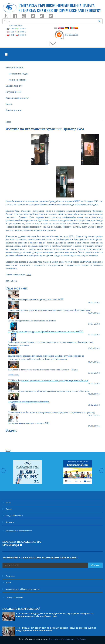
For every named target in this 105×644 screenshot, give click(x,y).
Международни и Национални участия (21, 589)
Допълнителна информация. (62, 639)
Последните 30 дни (18, 74)
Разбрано (81, 639)
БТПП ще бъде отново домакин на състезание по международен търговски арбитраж (48, 380)
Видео (9, 104)
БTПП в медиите (14, 86)
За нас (7, 502)
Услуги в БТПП (13, 92)
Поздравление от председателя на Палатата (28, 402)
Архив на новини (17, 80)
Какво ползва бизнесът (17, 98)
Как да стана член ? (13, 516)
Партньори (9, 576)
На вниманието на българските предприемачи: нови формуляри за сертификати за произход (51, 412)
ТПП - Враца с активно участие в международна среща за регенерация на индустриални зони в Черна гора (56, 629)
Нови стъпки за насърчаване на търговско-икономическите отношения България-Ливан (49, 310)
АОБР (7, 582)
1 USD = (16, 29)
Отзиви (7, 509)
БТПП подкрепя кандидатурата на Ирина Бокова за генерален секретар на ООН (46, 331)
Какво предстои (14, 110)
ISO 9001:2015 (66, 35)
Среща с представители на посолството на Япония (32, 321)
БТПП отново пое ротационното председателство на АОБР (36, 299)
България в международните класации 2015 (29, 423)
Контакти (8, 522)
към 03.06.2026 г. (16, 25)
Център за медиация (13, 598)
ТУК (29, 275)
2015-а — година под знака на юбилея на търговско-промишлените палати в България (49, 391)
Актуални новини (14, 68)
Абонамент (95, 565)
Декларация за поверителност (17, 531)
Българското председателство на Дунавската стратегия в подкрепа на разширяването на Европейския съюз (55, 615)
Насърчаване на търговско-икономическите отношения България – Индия (43, 370)
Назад (8, 122)
